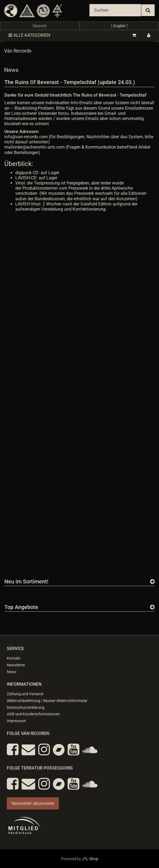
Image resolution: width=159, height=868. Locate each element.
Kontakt (14, 658)
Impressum (16, 721)
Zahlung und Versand (25, 694)
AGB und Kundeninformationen (33, 714)
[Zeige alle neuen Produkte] (152, 581)
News (12, 672)
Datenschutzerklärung (26, 707)
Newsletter (16, 665)
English (119, 26)
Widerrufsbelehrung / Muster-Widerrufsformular (47, 701)
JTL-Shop (90, 859)
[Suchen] (115, 10)
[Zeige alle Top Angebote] (152, 607)
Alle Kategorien (29, 35)
